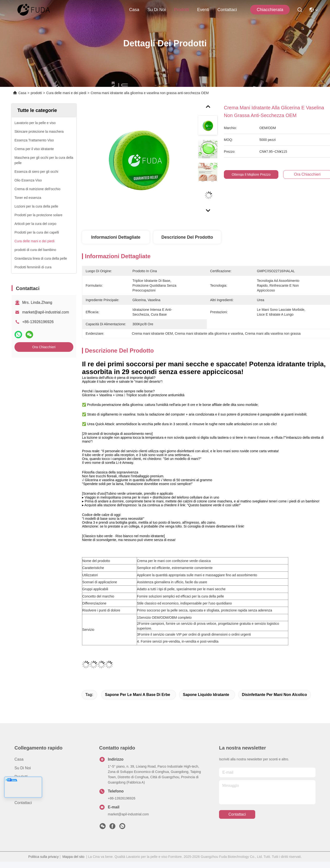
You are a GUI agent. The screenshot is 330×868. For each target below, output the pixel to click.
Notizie (20, 785)
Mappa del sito (73, 857)
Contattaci (227, 10)
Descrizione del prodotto (187, 237)
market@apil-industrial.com (46, 312)
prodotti (181, 10)
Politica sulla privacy (43, 857)
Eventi (203, 10)
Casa (134, 10)
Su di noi (157, 10)
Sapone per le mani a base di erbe (137, 695)
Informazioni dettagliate (116, 237)
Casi (18, 794)
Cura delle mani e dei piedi (66, 93)
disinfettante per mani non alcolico (275, 695)
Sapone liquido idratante (206, 695)
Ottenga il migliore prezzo (254, 174)
